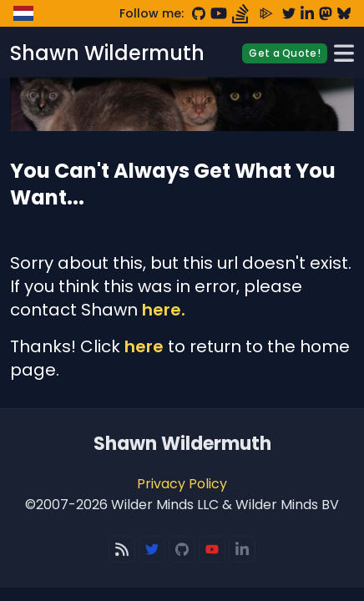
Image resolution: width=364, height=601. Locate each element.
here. (164, 310)
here (144, 346)
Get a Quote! (285, 53)
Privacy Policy (182, 484)
